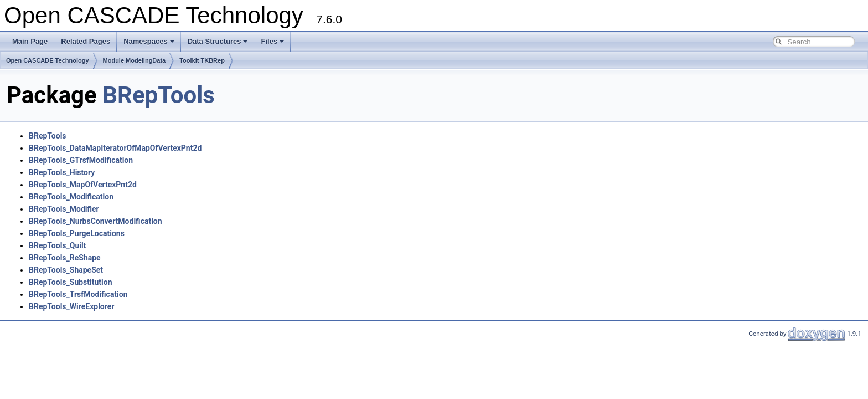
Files (272, 41)
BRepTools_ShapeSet (66, 270)
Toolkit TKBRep (202, 60)
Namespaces (149, 41)
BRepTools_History (62, 172)
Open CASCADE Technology (48, 60)
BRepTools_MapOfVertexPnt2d (83, 185)
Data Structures (218, 41)
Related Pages (86, 41)
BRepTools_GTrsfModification (81, 160)
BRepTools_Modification (71, 197)
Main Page (30, 41)
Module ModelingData (135, 60)
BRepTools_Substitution (71, 282)
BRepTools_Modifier (64, 209)
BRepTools (159, 95)
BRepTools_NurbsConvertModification (95, 221)
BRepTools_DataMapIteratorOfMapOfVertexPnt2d (115, 148)
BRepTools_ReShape (65, 258)
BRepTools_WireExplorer (71, 306)
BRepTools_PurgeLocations (77, 233)
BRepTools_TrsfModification (78, 294)
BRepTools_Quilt (57, 245)
